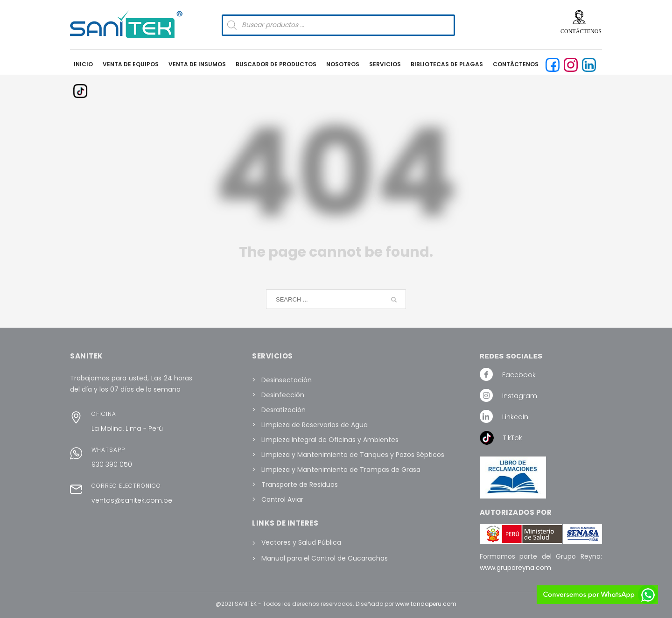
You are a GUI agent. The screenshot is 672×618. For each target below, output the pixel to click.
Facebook (519, 375)
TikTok (513, 438)
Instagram (520, 396)
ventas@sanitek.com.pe (132, 500)
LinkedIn (515, 417)
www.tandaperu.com (426, 604)
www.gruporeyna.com (515, 568)
